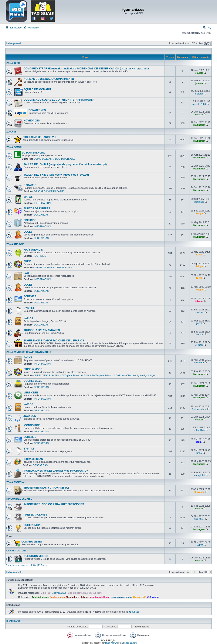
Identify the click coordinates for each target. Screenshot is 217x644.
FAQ (207, 28)
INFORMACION (42, 203)
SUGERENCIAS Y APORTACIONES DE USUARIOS (54, 341)
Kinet (199, 255)
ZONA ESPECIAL (16, 482)
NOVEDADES (32, 121)
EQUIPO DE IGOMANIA (38, 89)
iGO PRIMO (40, 256)
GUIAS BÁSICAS (43, 159)
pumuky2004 (199, 104)
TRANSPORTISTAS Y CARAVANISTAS (47, 488)
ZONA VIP (12, 132)
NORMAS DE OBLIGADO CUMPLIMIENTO (49, 79)
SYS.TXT (29, 308)
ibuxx (199, 442)
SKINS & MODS (33, 369)
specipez (199, 312)
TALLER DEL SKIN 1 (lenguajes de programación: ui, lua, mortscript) (65, 164)
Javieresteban (199, 409)
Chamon (199, 334)
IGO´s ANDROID (33, 250)
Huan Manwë (111, 643)
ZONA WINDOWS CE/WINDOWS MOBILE (29, 352)
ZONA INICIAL (14, 63)
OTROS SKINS (64, 268)
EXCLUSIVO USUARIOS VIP (39, 137)
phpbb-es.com (130, 643)
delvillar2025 (60, 593)
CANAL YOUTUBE (16, 551)
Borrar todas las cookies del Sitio (21, 565)
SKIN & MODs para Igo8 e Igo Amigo (135, 375)
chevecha (199, 492)
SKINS (28, 261)
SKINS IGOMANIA (45, 268)
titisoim (199, 301)
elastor (199, 73)
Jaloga (199, 213)
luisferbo (199, 94)
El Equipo (43, 565)
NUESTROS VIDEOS (36, 556)
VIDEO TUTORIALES (64, 159)
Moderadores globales (77, 597)
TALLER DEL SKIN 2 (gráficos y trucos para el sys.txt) (56, 175)
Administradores (40, 597)
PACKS (28, 273)
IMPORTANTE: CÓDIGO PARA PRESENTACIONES (54, 504)
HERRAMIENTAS (33, 459)
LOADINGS (29, 416)
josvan (199, 83)
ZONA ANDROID (15, 244)
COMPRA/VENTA (32, 542)
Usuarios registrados (121, 597)
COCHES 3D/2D (33, 381)
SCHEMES (30, 296)
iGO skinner (153, 597)
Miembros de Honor (100, 597)
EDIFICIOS (30, 220)
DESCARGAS (41, 215)
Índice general (13, 43)
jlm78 (199, 323)
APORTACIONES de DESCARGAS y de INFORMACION (55, 471)
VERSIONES (31, 393)
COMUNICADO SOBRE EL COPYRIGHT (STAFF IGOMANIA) (59, 100)
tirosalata (199, 362)
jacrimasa (199, 202)
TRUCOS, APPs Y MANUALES (42, 330)
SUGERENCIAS (33, 525)
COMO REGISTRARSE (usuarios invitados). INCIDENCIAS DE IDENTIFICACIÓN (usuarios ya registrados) (87, 69)
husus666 (199, 519)
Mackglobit (199, 475)
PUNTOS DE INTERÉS (37, 209)
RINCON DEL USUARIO (19, 499)
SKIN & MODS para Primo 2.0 (67, 375)
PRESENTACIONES (35, 515)
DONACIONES (37, 110)
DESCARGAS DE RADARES (49, 191)
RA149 (199, 545)
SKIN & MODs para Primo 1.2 (99, 375)
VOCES (28, 232)
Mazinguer (199, 125)
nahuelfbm (199, 430)
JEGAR (199, 345)
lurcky (199, 453)
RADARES (30, 185)
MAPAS (28, 197)
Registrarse (31, 28)
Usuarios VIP (139, 597)
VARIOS (28, 318)
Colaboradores (57, 597)
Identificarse (14, 28)
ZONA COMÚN (14, 147)
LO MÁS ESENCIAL (34, 153)
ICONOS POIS (32, 425)
